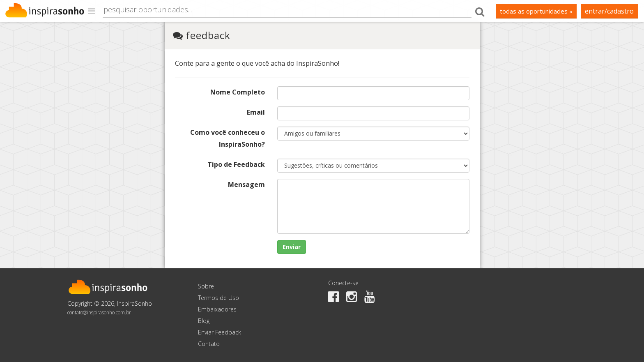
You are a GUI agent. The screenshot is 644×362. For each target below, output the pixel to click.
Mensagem (246, 184)
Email (256, 112)
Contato (209, 344)
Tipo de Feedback (236, 164)
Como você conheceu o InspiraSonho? (228, 138)
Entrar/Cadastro (609, 11)
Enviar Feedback (220, 332)
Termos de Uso (218, 298)
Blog (204, 321)
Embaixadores (217, 309)
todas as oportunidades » (536, 11)
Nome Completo (238, 92)
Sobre (206, 286)
